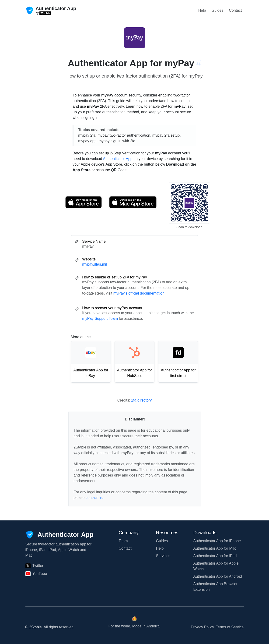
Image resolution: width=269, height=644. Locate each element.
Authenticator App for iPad (215, 556)
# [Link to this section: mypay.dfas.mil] (199, 63)
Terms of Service (230, 627)
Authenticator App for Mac (215, 548)
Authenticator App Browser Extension (215, 587)
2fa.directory (141, 400)
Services (163, 556)
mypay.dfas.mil (94, 264)
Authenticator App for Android (218, 576)
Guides (218, 10)
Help (202, 10)
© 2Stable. (34, 627)
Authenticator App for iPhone (217, 541)
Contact (235, 10)
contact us (94, 498)
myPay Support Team (100, 318)
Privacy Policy (203, 627)
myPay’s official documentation (139, 293)
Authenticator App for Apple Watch (216, 566)
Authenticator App (118, 159)
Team (123, 541)
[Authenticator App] (60, 535)
